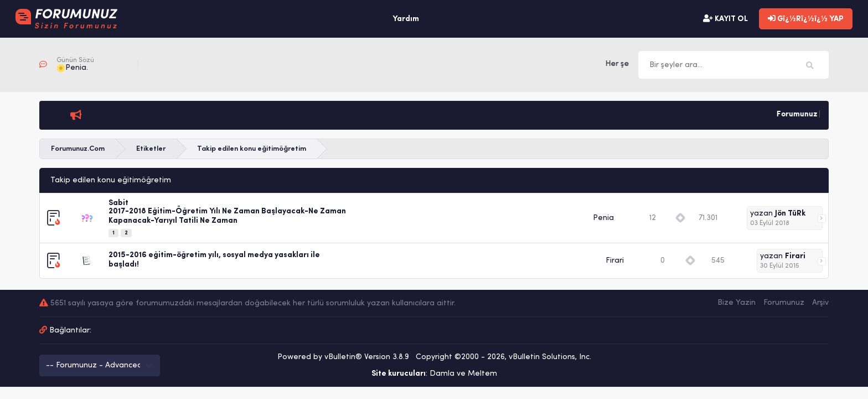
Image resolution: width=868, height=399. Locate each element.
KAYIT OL (725, 19)
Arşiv (820, 303)
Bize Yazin (737, 303)
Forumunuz (784, 303)
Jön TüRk (790, 214)
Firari (615, 261)
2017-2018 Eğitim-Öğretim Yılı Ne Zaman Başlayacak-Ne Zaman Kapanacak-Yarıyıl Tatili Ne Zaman (227, 216)
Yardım (406, 19)
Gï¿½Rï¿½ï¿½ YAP (806, 19)
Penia (603, 218)
